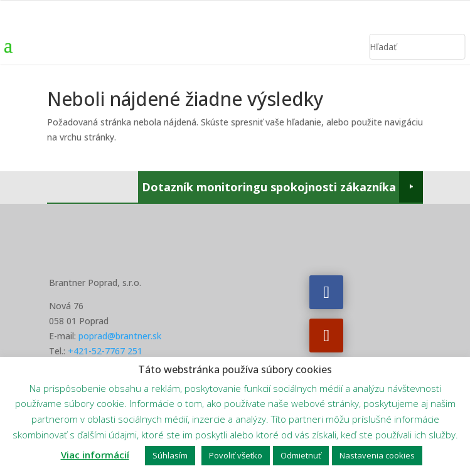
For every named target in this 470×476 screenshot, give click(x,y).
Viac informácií (95, 455)
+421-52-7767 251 (105, 351)
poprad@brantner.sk (120, 336)
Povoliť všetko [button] (236, 455)
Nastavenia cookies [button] (377, 455)
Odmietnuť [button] (301, 455)
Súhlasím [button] (170, 455)
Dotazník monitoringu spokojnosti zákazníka (269, 187)
